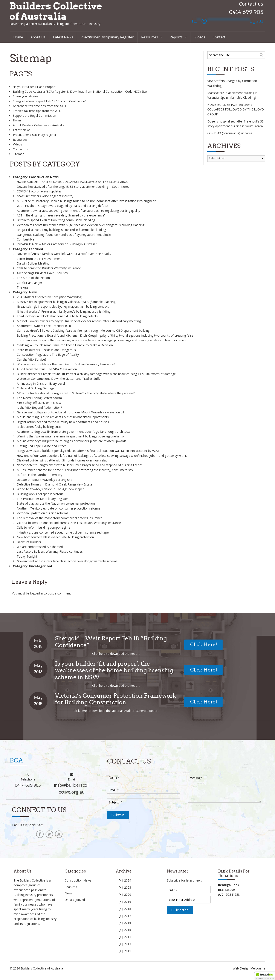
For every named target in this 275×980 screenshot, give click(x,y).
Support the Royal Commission (34, 116)
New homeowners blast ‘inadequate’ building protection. (56, 537)
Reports (176, 37)
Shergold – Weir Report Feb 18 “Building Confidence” (49, 101)
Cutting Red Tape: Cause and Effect (41, 446)
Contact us (20, 149)
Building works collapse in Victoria (40, 494)
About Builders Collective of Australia (39, 125)
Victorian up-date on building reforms (43, 513)
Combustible (25, 239)
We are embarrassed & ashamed (40, 547)
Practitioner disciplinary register (35, 135)
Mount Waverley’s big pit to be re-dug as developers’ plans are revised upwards (72, 441)
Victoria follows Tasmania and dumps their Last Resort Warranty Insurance (69, 523)
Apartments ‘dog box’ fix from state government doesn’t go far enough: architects (74, 432)
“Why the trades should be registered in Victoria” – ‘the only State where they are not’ (76, 393)
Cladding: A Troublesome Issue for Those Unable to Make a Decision (65, 345)
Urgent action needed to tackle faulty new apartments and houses (63, 422)
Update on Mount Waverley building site (44, 480)
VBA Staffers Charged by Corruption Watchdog (49, 297)
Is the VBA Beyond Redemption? (39, 408)
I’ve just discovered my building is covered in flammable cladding (61, 230)
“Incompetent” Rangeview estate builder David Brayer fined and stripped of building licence (80, 465)
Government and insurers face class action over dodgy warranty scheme (67, 561)
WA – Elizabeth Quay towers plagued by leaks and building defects (63, 206)
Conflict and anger (29, 283)
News (33, 292)
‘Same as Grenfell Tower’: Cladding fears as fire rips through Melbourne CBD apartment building (83, 330)
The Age (23, 287)
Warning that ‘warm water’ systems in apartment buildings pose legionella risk (71, 436)
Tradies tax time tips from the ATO (37, 111)
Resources (150, 37)
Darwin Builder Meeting (33, 263)
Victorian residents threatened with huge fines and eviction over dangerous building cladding (81, 225)
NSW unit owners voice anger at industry (45, 196)
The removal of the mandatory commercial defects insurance (60, 518)
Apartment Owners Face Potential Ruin (44, 326)
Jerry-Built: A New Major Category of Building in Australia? (57, 244)
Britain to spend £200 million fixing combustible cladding (56, 220)
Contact (219, 37)
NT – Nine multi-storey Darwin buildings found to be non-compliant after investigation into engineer (86, 201)
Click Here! (204, 644)
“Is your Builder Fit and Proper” (34, 87)
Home (18, 37)
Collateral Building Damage (36, 388)
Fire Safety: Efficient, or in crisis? (39, 403)
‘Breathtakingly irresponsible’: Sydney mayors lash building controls (63, 306)
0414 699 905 (246, 12)
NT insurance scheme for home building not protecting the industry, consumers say (75, 470)
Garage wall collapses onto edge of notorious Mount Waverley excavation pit (70, 412)
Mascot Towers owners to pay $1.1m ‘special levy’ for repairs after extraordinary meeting (79, 321)
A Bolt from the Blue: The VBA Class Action (47, 369)
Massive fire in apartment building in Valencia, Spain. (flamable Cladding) (67, 302)
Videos (200, 37)
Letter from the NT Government (39, 259)
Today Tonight (27, 556)
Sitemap (19, 154)
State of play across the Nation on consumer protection (56, 503)
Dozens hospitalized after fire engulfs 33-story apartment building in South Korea (73, 187)
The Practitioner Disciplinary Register (42, 499)
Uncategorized (40, 566)
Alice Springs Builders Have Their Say (42, 273)
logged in (37, 593)
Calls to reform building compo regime (44, 527)
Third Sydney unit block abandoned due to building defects (57, 316)
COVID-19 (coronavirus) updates (39, 191)
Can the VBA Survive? (31, 359)
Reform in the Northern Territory (40, 475)
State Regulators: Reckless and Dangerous (46, 350)
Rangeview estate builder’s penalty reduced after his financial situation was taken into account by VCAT (88, 451)
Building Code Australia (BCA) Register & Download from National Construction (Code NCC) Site (80, 91)
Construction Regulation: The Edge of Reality (48, 355)
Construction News (44, 177)
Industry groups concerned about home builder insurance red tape (63, 532)
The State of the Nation (33, 278)
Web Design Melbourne (249, 968)
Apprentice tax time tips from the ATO (39, 106)
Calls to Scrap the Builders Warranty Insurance (49, 268)
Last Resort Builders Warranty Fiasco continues (50, 551)
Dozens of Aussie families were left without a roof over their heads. (64, 254)
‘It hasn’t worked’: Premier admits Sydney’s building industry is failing (64, 311)
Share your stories (26, 96)
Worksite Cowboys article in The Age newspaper (50, 489)
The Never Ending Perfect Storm (39, 398)
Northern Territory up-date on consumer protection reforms (59, 508)
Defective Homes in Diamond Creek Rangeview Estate (55, 484)
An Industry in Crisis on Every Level (41, 383)
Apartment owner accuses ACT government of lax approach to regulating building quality (78, 211)
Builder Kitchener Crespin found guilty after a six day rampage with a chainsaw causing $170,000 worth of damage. (97, 374)
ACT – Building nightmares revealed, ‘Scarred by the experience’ (61, 215)
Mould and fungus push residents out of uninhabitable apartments (63, 417)
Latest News (63, 37)
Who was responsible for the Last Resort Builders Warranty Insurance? (66, 364)
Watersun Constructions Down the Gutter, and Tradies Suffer (59, 379)
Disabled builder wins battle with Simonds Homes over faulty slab (62, 460)
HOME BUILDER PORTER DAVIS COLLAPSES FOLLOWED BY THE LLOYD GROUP (74, 182)
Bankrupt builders (29, 542)
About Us (38, 37)
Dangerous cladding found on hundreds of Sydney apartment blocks (64, 235)
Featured (36, 249)
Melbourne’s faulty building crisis (39, 427)
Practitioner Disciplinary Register (107, 37)
